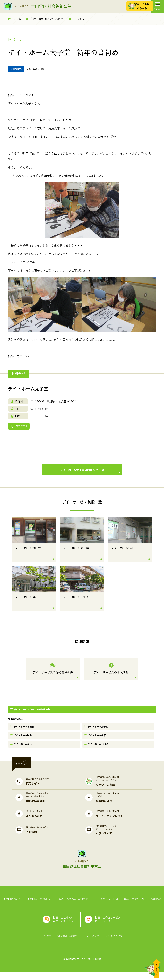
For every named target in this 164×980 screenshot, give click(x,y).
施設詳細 (19, 427)
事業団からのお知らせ (41, 904)
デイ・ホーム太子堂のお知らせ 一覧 (90, 473)
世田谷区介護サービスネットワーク (108, 926)
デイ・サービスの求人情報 (111, 672)
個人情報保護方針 (68, 944)
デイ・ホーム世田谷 (23, 729)
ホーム (14, 19)
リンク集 (47, 944)
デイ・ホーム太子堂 (97, 729)
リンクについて (113, 944)
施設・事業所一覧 (134, 904)
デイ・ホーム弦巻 (22, 739)
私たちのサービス (108, 904)
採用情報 (155, 904)
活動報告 (76, 19)
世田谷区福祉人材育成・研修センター (64, 926)
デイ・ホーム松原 (96, 739)
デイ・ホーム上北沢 (97, 748)
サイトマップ (91, 944)
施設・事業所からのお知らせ (45, 19)
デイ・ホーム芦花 (22, 748)
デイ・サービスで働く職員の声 (53, 672)
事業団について (13, 904)
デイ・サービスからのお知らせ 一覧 (31, 712)
